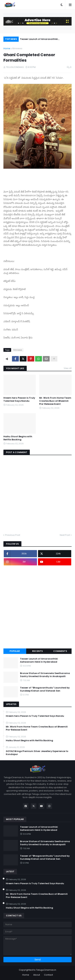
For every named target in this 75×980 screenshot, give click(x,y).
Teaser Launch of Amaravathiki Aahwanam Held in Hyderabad (39, 40)
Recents (37, 651)
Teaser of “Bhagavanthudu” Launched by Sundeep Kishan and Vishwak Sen (45, 689)
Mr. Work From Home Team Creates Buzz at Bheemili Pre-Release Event (55, 401)
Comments (60, 651)
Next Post (65, 535)
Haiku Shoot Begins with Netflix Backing (18, 438)
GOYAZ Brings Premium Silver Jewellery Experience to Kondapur (37, 753)
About (37, 975)
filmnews (17, 48)
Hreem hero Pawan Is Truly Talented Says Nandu (19, 399)
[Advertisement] (37, 607)
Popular (15, 651)
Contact (48, 975)
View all (68, 368)
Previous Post (13, 535)
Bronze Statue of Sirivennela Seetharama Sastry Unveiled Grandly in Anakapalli (45, 675)
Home (7, 48)
